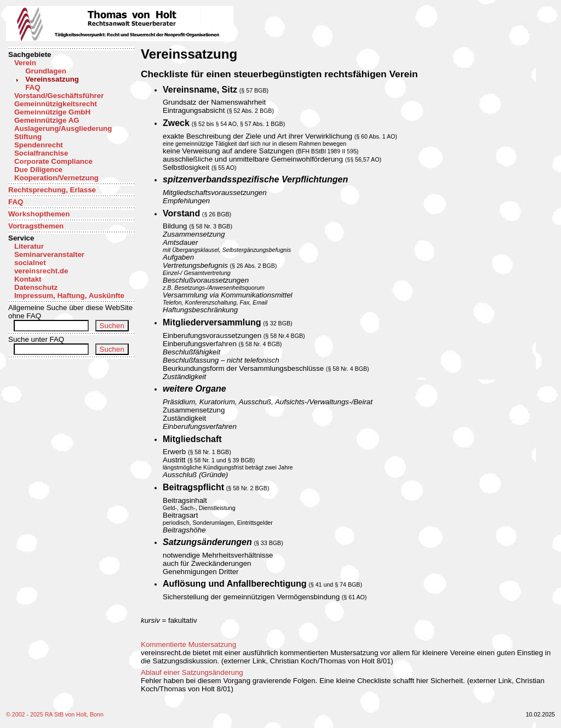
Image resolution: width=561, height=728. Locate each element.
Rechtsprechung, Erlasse (52, 190)
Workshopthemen (39, 214)
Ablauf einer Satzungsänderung (192, 672)
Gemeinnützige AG (47, 120)
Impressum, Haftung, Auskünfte (69, 296)
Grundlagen (46, 71)
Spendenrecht (39, 145)
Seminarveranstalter (49, 254)
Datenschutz (36, 287)
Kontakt (28, 279)
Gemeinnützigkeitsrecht (56, 104)
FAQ (33, 87)
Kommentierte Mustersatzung (188, 644)
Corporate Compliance (53, 161)
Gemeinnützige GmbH (52, 112)
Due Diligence (38, 170)
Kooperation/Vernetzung (56, 178)
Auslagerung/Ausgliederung (63, 128)
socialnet (30, 263)
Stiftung (28, 137)
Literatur (29, 246)
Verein (25, 63)
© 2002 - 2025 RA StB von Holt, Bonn (55, 714)
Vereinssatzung (52, 79)
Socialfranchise (41, 153)
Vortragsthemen (36, 226)
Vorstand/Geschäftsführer (59, 96)
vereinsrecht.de (41, 271)
